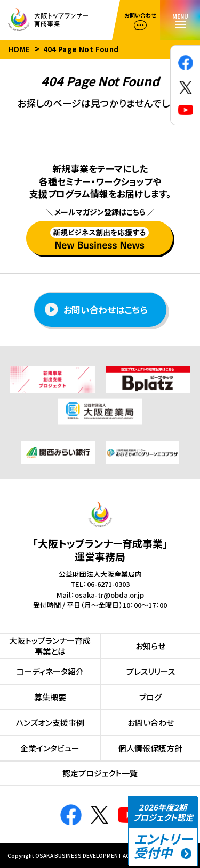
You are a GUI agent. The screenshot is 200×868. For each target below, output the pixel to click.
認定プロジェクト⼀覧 (100, 773)
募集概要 (50, 697)
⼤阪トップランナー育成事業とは (50, 646)
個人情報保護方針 (150, 748)
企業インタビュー (50, 748)
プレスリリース (151, 671)
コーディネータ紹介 (50, 671)
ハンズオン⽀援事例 (50, 722)
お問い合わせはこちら (96, 310)
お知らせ (150, 646)
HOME (19, 49)
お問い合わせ (151, 722)
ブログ (150, 697)
